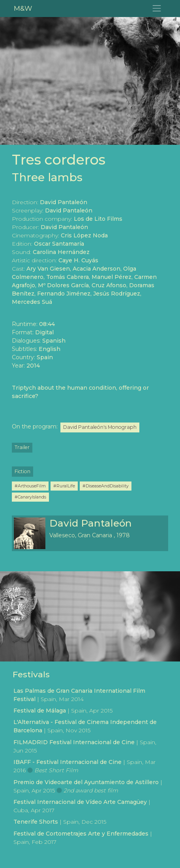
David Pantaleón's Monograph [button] (100, 427)
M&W (23, 8)
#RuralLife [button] (64, 486)
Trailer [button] (22, 447)
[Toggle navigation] (157, 9)
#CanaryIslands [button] (30, 497)
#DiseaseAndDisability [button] (106, 486)
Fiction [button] (22, 471)
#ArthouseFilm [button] (30, 486)
